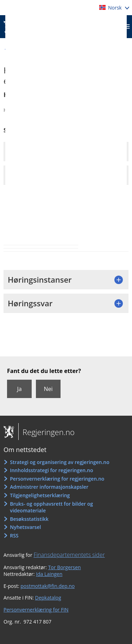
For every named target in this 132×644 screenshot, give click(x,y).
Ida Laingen (49, 574)
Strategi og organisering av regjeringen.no (60, 462)
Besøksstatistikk (29, 519)
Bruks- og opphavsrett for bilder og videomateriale (51, 507)
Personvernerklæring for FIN (36, 610)
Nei (48, 389)
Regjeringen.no (46, 432)
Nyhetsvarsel (25, 527)
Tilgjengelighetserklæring (40, 495)
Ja (19, 389)
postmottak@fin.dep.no (48, 586)
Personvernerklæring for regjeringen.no (57, 479)
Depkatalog (48, 598)
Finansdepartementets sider (69, 555)
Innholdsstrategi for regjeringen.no (51, 470)
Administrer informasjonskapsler (49, 487)
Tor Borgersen (65, 567)
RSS (14, 535)
